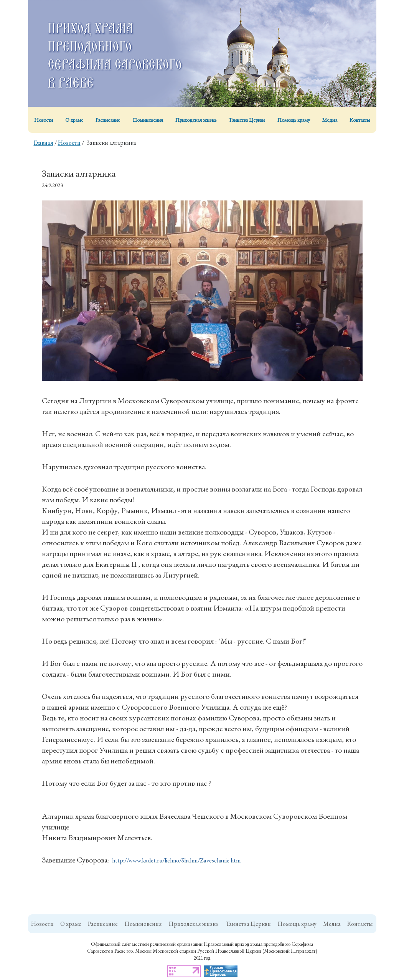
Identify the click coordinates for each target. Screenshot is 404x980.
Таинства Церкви (247, 120)
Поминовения (148, 120)
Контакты (360, 120)
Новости (44, 120)
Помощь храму (294, 120)
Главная (44, 143)
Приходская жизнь (196, 120)
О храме (74, 120)
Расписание (108, 120)
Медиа (330, 120)
